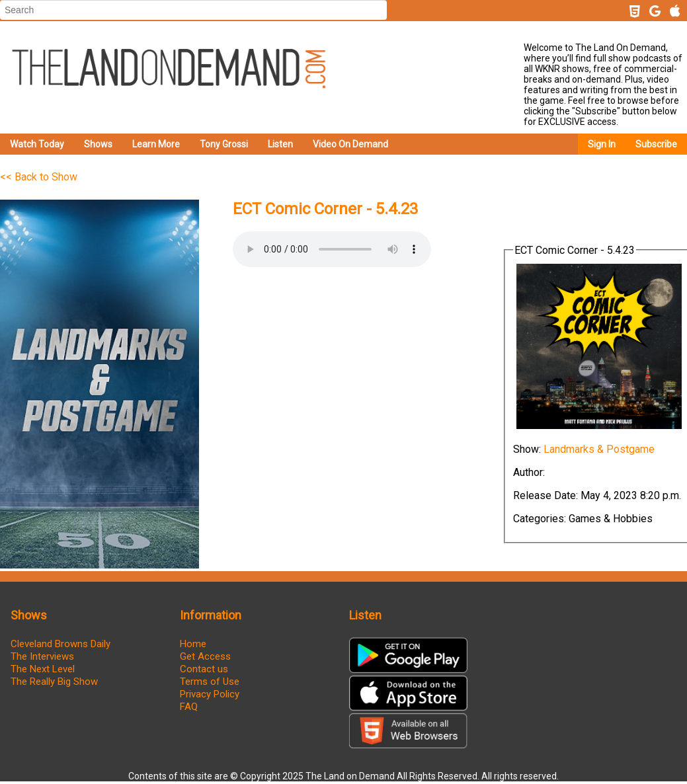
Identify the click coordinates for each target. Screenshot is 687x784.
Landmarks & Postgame (599, 449)
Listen (280, 144)
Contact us (204, 669)
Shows (98, 144)
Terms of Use (210, 682)
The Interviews (42, 656)
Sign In (602, 144)
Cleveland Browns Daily (61, 644)
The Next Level (43, 669)
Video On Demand (350, 144)
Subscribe (656, 144)
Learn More (156, 144)
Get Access (205, 656)
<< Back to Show (39, 177)
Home (193, 644)
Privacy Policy (210, 694)
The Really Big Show (54, 682)
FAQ (189, 707)
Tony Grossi (224, 144)
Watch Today (37, 144)
